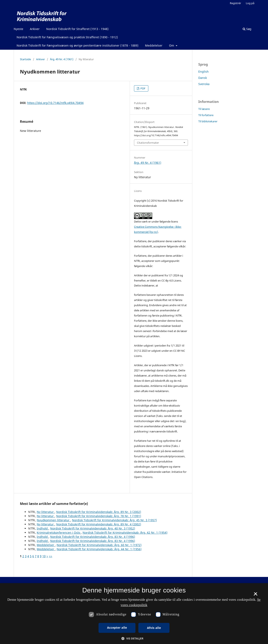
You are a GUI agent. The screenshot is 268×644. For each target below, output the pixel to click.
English (203, 72)
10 (44, 556)
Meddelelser (154, 45)
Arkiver (35, 29)
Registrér (235, 3)
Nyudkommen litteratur (54, 520)
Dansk (203, 78)
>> (51, 556)
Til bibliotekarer (208, 121)
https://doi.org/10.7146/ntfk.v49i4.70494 (55, 103)
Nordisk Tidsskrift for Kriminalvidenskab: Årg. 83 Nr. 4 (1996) (93, 537)
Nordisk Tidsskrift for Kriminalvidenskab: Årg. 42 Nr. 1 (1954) (125, 533)
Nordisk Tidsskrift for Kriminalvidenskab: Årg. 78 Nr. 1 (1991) (99, 516)
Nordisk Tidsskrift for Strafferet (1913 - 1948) (77, 29)
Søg (247, 29)
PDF (143, 88)
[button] (134, 639)
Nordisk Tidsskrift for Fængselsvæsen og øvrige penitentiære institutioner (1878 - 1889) (77, 45)
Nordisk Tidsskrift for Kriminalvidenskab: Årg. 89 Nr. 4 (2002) (99, 524)
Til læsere (204, 109)
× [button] (255, 595)
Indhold (43, 528)
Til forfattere (206, 115)
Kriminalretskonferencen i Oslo (59, 533)
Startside (25, 59)
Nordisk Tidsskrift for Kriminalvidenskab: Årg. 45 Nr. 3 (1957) (114, 520)
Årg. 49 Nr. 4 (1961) (62, 59)
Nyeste (18, 29)
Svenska (204, 84)
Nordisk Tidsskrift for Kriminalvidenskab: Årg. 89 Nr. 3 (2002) (99, 512)
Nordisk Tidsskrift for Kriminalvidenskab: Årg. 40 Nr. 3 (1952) (93, 528)
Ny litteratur (46, 512)
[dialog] (134, 614)
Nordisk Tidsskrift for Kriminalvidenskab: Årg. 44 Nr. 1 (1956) (99, 549)
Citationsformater (148, 143)
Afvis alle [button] (154, 628)
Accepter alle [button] (117, 628)
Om (172, 45)
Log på (250, 3)
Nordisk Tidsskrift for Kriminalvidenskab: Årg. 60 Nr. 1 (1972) (99, 545)
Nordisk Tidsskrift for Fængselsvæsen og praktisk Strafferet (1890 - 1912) (67, 37)
